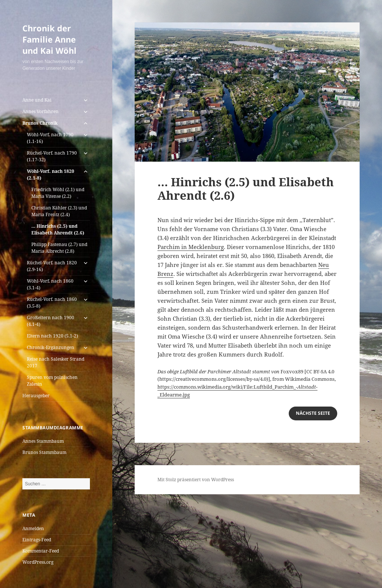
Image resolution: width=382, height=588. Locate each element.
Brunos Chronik (40, 123)
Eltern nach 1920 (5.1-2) (52, 336)
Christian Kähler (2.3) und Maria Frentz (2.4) (59, 211)
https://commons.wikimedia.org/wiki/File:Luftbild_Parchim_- (227, 387)
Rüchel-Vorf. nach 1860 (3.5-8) (52, 303)
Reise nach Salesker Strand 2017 (56, 362)
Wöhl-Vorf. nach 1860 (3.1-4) (50, 284)
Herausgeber (36, 396)
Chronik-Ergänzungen (51, 347)
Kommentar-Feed (41, 551)
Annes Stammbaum (43, 441)
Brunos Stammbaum (44, 452)
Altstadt (307, 387)
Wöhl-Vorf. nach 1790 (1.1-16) (50, 138)
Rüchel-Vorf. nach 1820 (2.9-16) (52, 266)
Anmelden (33, 528)
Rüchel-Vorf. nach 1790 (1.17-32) (52, 156)
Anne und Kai (37, 100)
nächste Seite (313, 413)
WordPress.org (38, 562)
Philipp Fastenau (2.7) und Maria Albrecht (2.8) (59, 248)
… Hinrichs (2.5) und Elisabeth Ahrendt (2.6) (58, 229)
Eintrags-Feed (37, 540)
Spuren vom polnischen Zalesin (52, 381)
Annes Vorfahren (40, 111)
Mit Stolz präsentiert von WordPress (196, 480)
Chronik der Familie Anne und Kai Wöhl (49, 39)
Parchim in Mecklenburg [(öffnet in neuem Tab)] (191, 247)
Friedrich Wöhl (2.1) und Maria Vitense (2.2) (58, 193)
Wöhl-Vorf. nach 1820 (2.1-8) (51, 175)
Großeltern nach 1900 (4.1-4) (51, 321)
